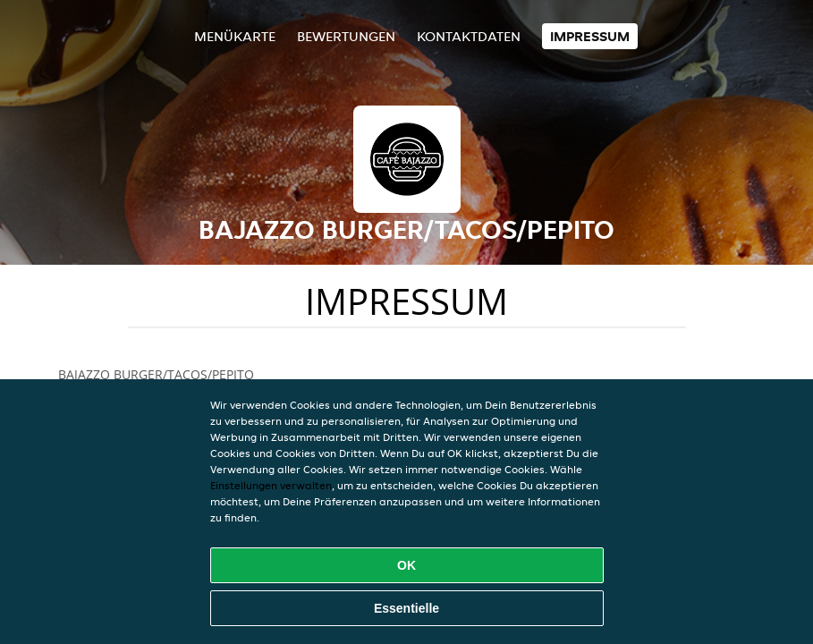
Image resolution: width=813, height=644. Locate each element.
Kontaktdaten (469, 36)
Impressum (590, 36)
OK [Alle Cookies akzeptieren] (406, 565)
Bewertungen (346, 36)
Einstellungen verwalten (271, 485)
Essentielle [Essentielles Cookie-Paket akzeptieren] (406, 608)
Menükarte (235, 36)
